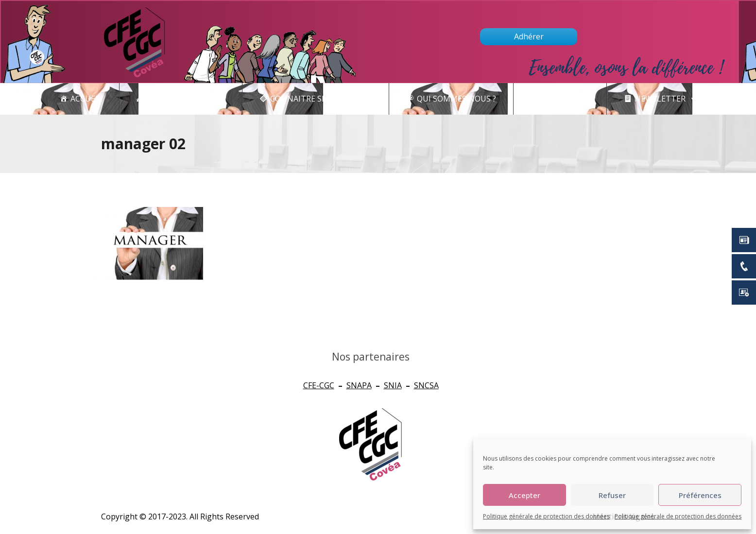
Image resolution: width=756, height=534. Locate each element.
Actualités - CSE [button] (186, 99)
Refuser (612, 495)
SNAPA (359, 385)
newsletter (665, 99)
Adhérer (529, 36)
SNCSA (426, 385)
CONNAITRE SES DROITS (321, 99)
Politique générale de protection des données (546, 516)
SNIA (393, 385)
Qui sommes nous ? (456, 99)
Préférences (700, 495)
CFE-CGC (319, 385)
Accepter (524, 495)
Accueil (86, 99)
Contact (565, 99)
